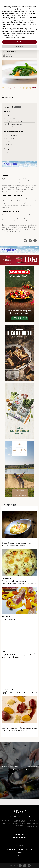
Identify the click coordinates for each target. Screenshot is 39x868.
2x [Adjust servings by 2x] (17, 107)
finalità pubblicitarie (21, 21)
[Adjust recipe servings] (6, 56)
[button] (18, 88)
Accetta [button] (20, 42)
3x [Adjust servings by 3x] (20, 107)
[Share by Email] (30, 241)
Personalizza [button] (20, 46)
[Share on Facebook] (35, 241)
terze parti (31, 12)
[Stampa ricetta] (25, 241)
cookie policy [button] (26, 10)
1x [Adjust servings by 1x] (15, 107)
